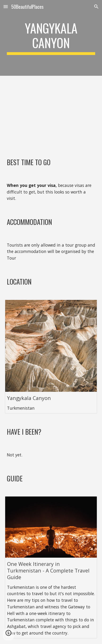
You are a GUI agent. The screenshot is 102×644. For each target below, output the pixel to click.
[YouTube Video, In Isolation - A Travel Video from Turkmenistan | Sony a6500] (51, 113)
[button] (6, 6)
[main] (51, 38)
